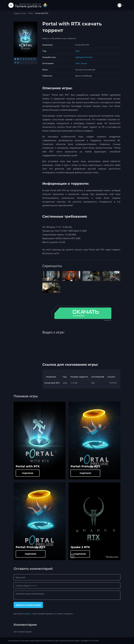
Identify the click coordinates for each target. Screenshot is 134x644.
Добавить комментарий (28, 605)
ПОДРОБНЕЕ (28, 473)
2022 (31, 13)
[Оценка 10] (18, 62)
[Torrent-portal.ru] (31, 5)
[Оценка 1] (15, 59)
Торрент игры (20, 13)
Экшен (84, 63)
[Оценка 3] (21, 59)
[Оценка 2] (18, 59)
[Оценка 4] (23, 59)
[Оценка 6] (29, 59)
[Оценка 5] (26, 59)
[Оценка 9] (15, 62)
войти (27, 614)
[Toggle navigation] (11, 5)
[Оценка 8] (34, 59)
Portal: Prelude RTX (85, 466)
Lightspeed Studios (84, 57)
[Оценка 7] (32, 59)
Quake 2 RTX (80, 547)
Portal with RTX (28, 466)
